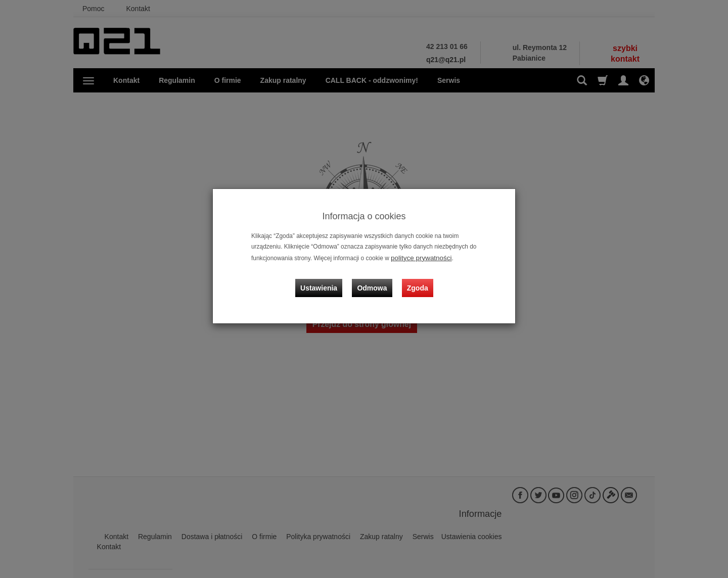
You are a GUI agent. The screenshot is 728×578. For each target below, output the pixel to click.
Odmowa (374, 279)
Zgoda (415, 279)
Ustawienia (326, 279)
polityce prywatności (418, 257)
